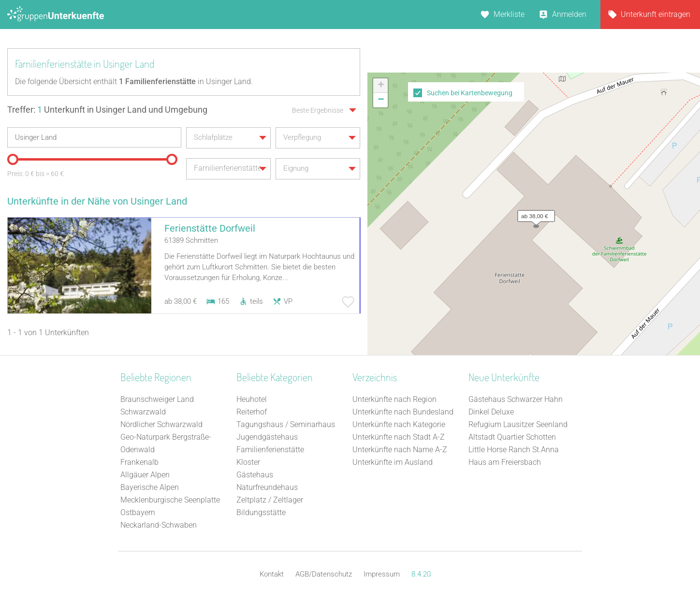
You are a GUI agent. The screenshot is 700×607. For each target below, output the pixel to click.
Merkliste (509, 14)
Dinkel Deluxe (491, 412)
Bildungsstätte (261, 512)
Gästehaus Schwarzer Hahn (516, 399)
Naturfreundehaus (267, 487)
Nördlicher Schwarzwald (161, 424)
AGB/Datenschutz (324, 574)
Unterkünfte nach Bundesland (403, 412)
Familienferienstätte (270, 450)
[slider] (12, 159)
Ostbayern (138, 512)
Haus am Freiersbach (505, 462)
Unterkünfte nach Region (394, 399)
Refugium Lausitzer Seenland (518, 424)
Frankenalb (139, 462)
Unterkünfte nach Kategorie (399, 424)
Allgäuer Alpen (145, 475)
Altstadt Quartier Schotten (512, 437)
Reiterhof (252, 412)
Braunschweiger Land (157, 399)
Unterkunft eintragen (656, 14)
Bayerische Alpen (150, 487)
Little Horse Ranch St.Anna (514, 450)
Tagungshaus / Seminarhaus (286, 424)
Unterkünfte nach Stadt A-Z (399, 437)
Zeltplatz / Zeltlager (270, 500)
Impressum (382, 574)
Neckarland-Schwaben (159, 525)
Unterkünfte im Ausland (393, 462)
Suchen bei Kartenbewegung (470, 93)
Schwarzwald (143, 412)
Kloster (248, 462)
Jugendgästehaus (267, 437)
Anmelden (569, 14)
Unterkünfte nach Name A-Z (400, 450)
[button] (534, 214)
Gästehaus (255, 475)
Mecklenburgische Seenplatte (170, 500)
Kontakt (272, 574)
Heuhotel (252, 399)
